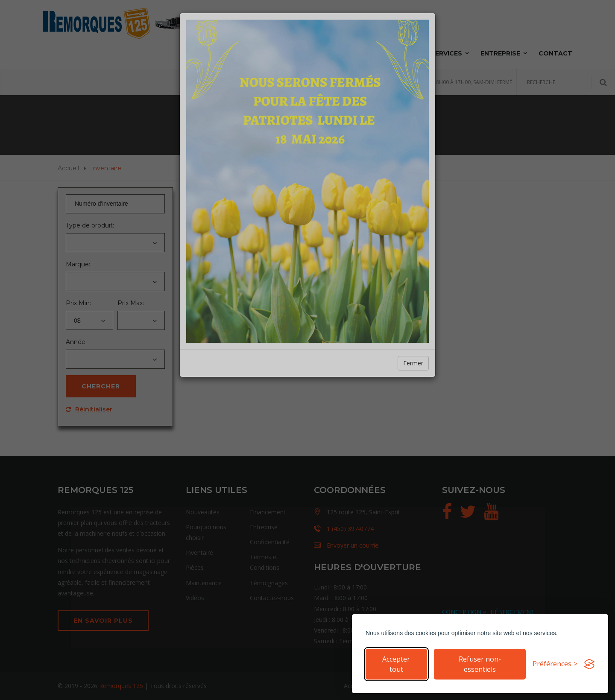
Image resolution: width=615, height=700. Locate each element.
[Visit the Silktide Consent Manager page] (589, 664)
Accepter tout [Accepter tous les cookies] (396, 664)
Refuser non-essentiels (480, 664)
